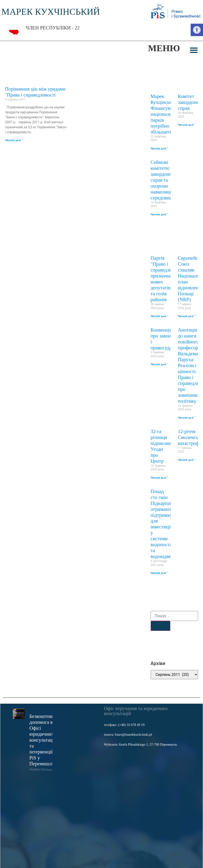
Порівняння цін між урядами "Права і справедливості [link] (35, 92)
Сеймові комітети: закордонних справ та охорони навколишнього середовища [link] (167, 180)
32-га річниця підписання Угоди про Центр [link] (162, 446)
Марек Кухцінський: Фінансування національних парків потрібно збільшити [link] (165, 114)
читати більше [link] (42, 769)
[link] (197, 30)
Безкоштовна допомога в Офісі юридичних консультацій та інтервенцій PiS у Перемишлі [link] (43, 740)
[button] (194, 50)
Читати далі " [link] (14, 140)
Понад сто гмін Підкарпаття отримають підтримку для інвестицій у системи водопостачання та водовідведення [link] (167, 524)
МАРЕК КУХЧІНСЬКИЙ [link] (51, 12)
